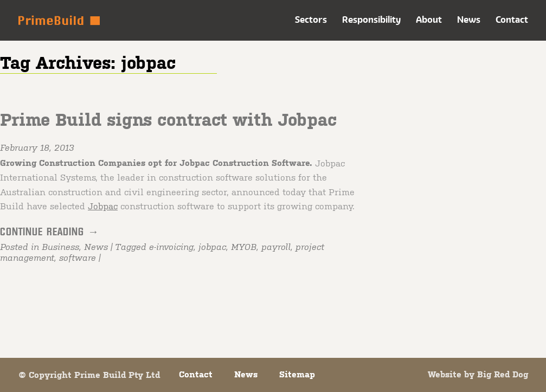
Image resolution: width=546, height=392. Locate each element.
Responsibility (371, 20)
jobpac (212, 247)
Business (60, 247)
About (429, 20)
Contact (512, 20)
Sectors (311, 20)
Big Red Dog (503, 374)
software (78, 258)
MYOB (244, 247)
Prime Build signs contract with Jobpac (168, 120)
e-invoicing (171, 247)
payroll (276, 247)
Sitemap (297, 374)
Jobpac (103, 205)
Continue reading (50, 232)
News (469, 20)
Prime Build (59, 20)
